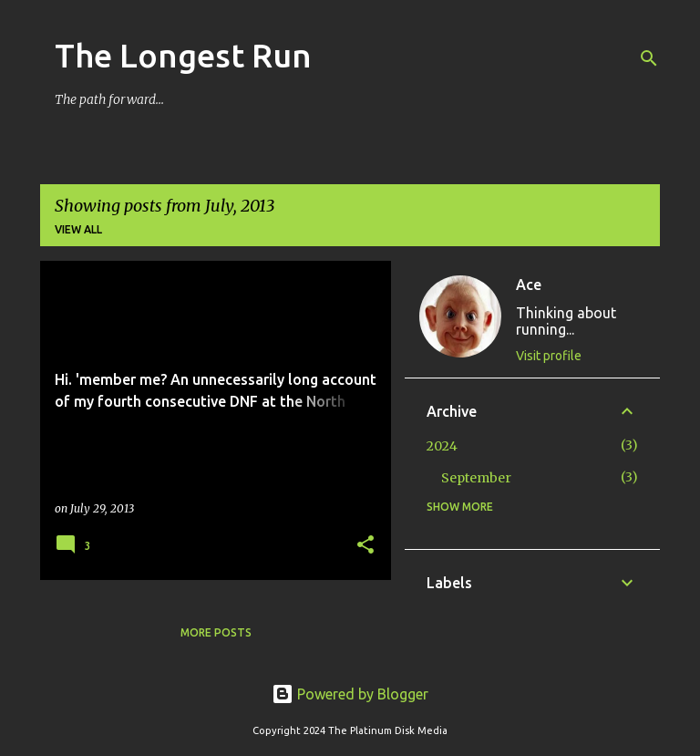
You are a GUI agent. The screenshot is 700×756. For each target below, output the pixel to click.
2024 (442, 446)
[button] (365, 546)
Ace (529, 285)
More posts (216, 632)
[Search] (649, 58)
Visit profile (549, 356)
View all (78, 229)
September (476, 478)
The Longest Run (183, 55)
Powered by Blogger (350, 694)
